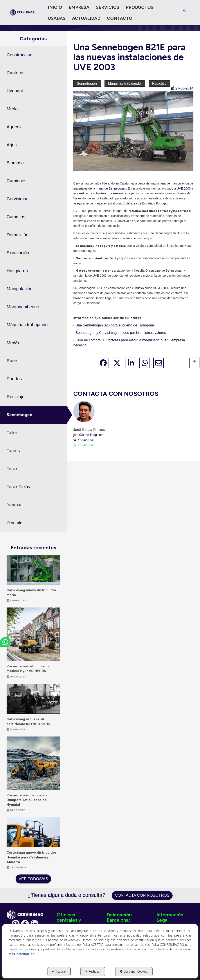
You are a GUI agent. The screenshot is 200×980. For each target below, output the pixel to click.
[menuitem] (55, 7)
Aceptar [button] (59, 971)
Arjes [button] (12, 145)
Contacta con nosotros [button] (142, 895)
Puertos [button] (14, 379)
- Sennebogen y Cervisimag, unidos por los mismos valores (120, 333)
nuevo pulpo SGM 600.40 (153, 288)
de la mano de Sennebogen (107, 188)
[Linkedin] (34, 924)
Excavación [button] (18, 253)
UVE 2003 (184, 188)
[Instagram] (16, 924)
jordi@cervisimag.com (88, 435)
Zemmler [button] (15, 523)
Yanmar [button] (14, 505)
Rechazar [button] (93, 971)
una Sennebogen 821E (164, 233)
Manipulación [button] (20, 289)
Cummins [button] (16, 217)
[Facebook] (25, 924)
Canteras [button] (15, 73)
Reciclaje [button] (15, 397)
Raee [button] (12, 361)
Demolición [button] (17, 235)
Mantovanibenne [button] (23, 307)
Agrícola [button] (15, 127)
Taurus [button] (13, 451)
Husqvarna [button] (17, 271)
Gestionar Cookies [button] (134, 971)
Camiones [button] (16, 181)
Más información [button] (22, 954)
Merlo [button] (12, 109)
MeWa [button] (13, 343)
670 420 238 (86, 440)
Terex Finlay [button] (18, 487)
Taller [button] (12, 433)
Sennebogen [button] (19, 415)
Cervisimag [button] (18, 199)
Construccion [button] (19, 55)
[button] (22, 13)
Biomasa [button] (15, 163)
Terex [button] (12, 469)
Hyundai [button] (15, 91)
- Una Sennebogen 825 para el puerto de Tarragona (114, 325)
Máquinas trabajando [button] (27, 325)
